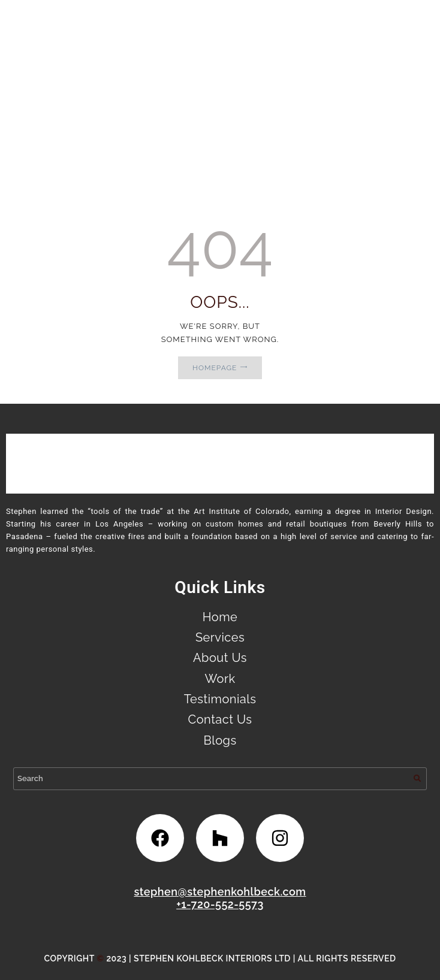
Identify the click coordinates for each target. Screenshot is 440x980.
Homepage (215, 368)
